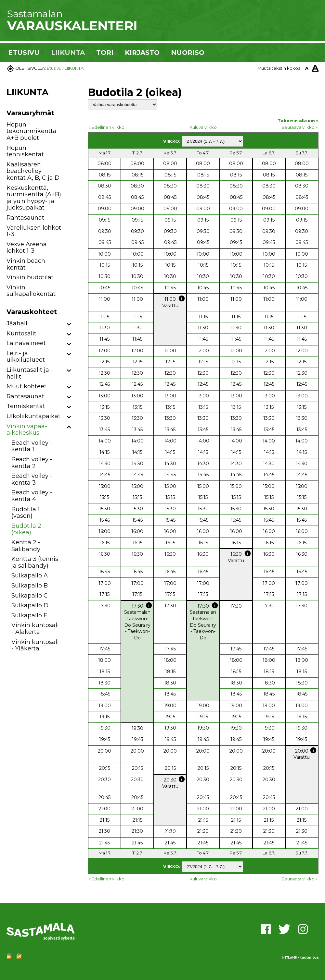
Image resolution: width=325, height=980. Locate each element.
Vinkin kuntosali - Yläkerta (35, 645)
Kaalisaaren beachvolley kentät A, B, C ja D (33, 171)
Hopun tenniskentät (25, 151)
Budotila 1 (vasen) (26, 513)
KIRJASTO (142, 53)
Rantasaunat (25, 218)
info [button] (182, 298)
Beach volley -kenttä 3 (32, 479)
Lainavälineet (26, 343)
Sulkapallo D (30, 605)
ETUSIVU (24, 53)
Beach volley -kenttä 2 (32, 463)
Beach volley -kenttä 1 (32, 446)
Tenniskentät (26, 406)
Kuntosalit (21, 333)
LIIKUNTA (68, 53)
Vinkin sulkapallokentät (31, 291)
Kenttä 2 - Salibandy (26, 546)
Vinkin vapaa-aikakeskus (27, 430)
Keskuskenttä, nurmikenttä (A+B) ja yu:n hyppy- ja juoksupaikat (34, 198)
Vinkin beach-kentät (27, 264)
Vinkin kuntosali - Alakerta (35, 629)
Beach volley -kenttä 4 (32, 496)
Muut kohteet (26, 386)
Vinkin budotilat (30, 277)
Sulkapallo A (30, 575)
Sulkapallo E (29, 615)
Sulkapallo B (30, 586)
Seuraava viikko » (299, 127)
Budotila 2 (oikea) (26, 529)
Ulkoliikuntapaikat (33, 416)
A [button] (307, 68)
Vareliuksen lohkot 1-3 (34, 231)
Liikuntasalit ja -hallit (30, 373)
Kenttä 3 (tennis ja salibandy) (35, 562)
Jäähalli (18, 323)
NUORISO (188, 53)
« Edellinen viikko (107, 127)
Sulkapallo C (30, 596)
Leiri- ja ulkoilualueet (26, 357)
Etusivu (54, 68)
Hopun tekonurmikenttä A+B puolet (32, 131)
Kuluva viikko (203, 127)
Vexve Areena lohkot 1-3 (27, 248)
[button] (69, 325)
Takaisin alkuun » (298, 121)
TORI (105, 53)
